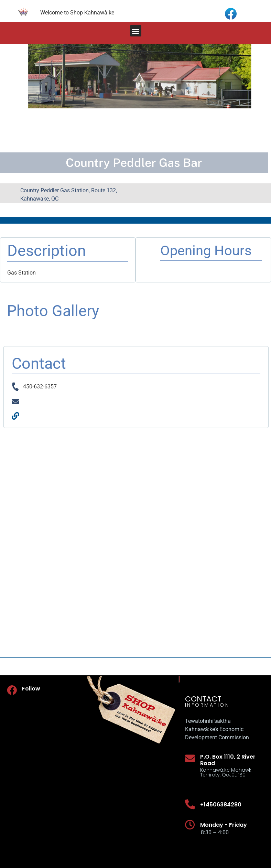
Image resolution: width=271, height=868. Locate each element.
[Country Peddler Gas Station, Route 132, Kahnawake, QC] (135, 559)
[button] (136, 31)
